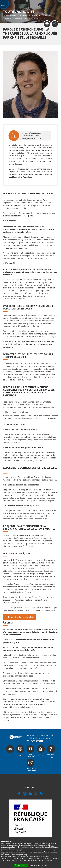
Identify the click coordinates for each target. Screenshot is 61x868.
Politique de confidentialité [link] (38, 865)
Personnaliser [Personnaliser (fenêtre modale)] (21, 865)
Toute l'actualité (40, 15)
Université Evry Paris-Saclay (15, 15)
